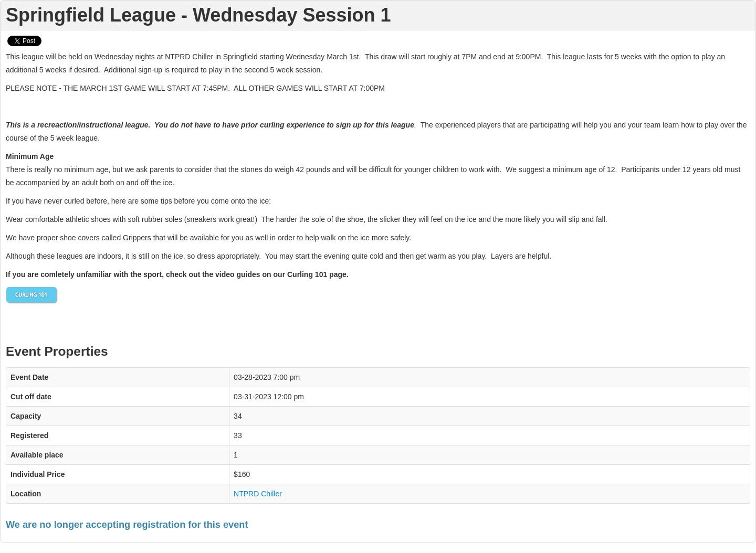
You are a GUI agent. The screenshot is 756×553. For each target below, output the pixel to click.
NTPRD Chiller (258, 494)
